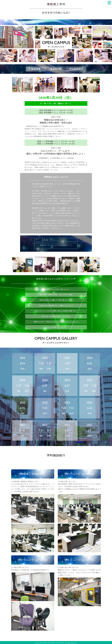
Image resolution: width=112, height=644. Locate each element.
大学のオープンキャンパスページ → (56, 240)
